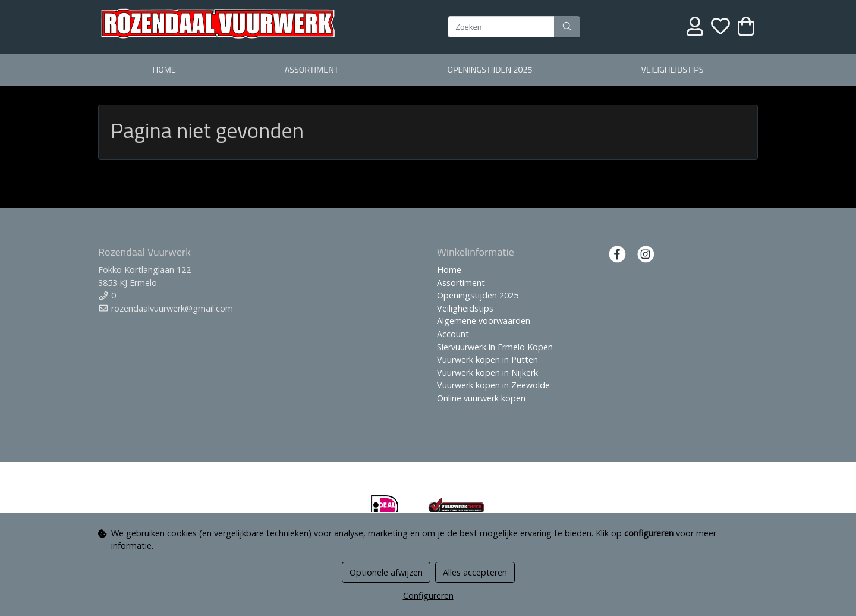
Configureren (428, 595)
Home (164, 70)
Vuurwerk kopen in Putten (487, 359)
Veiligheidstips (673, 70)
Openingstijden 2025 (490, 70)
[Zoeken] (501, 27)
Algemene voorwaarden (484, 321)
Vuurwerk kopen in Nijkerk (487, 373)
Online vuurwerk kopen (481, 398)
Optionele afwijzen (386, 572)
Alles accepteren (475, 572)
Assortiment (312, 70)
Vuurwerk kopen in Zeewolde (493, 385)
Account (453, 334)
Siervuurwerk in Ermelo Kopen (495, 347)
